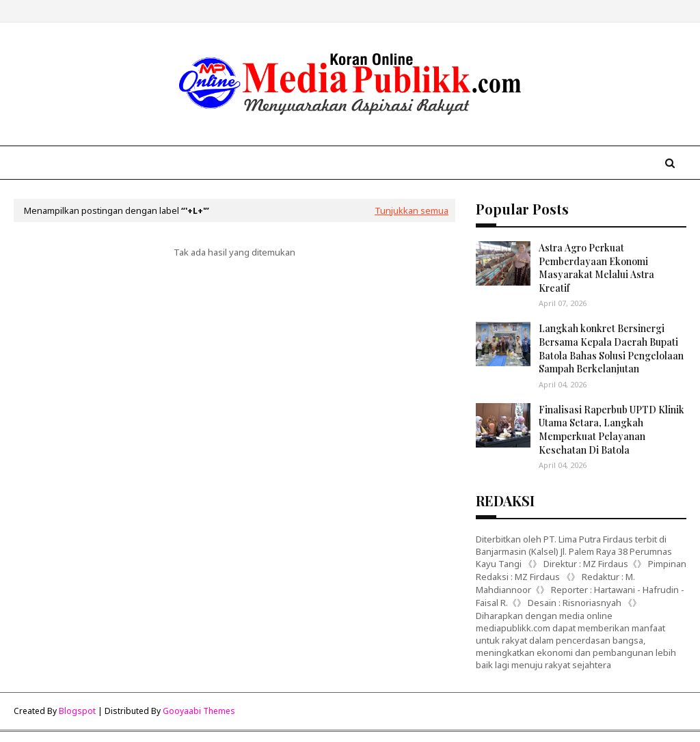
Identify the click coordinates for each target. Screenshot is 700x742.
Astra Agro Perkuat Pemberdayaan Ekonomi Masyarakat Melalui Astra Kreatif (596, 268)
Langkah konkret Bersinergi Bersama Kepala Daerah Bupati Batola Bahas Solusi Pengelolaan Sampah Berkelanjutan (611, 348)
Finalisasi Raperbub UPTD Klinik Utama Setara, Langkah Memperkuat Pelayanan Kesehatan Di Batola (611, 430)
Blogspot (77, 711)
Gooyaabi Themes (199, 711)
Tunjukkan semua (412, 210)
